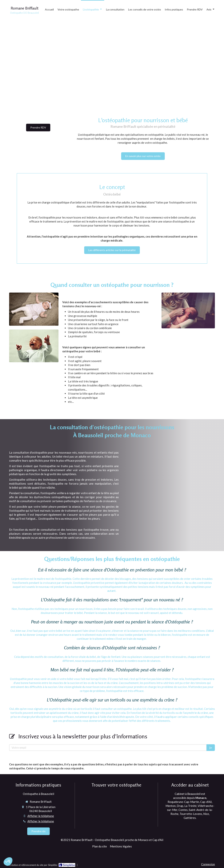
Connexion (208, 864)
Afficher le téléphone (41, 816)
